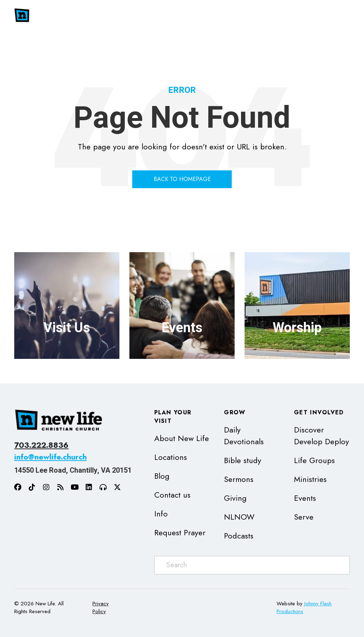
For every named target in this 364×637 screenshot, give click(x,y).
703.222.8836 (41, 445)
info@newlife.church (50, 457)
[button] (243, 16)
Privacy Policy (101, 608)
